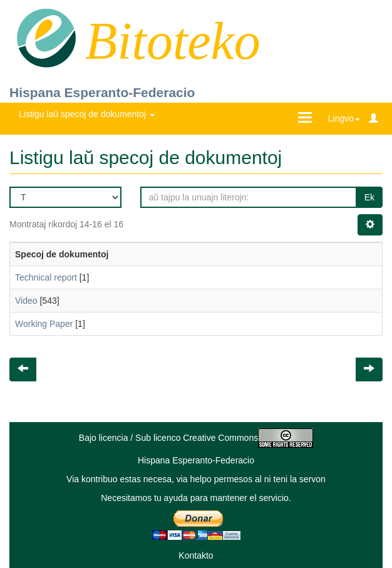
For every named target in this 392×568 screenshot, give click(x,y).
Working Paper (44, 324)
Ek (369, 197)
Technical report (46, 277)
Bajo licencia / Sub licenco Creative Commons (196, 438)
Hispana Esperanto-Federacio (102, 92)
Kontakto (196, 555)
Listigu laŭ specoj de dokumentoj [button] (87, 114)
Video (26, 301)
